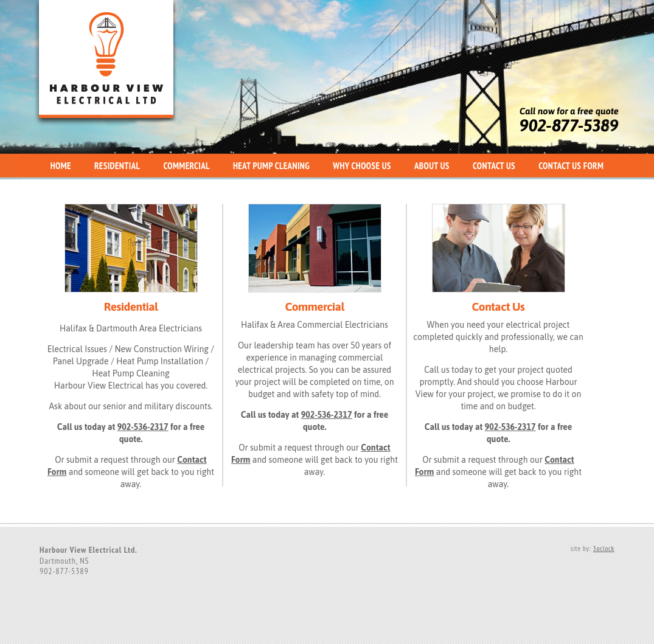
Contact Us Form (571, 166)
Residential (117, 166)
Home (61, 166)
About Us (432, 166)
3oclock (604, 549)
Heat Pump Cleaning (271, 166)
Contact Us (494, 166)
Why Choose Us (362, 166)
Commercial (186, 166)
